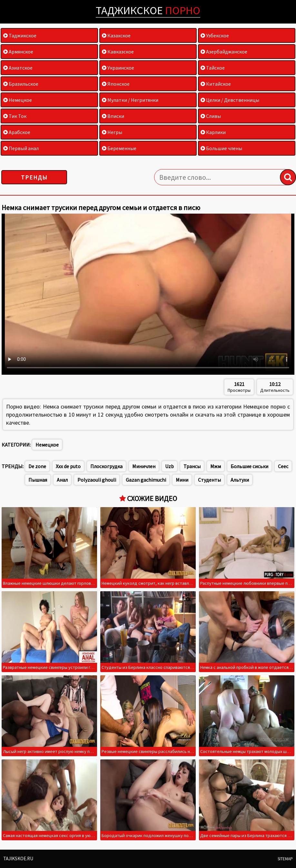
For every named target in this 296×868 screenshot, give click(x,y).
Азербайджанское (224, 52)
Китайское (216, 84)
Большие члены (221, 148)
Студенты (209, 480)
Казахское (116, 35)
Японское (116, 84)
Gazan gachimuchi (146, 480)
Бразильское (21, 84)
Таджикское (148, 10)
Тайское (213, 68)
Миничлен (144, 466)
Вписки (113, 116)
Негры (112, 132)
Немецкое (18, 100)
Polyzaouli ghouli (97, 480)
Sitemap (285, 859)
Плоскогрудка (106, 466)
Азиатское (18, 68)
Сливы (211, 116)
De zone (37, 466)
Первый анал (21, 148)
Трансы (192, 466)
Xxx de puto (68, 466)
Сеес (283, 466)
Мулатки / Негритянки (130, 100)
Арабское (17, 132)
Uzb (169, 466)
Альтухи (240, 480)
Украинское (118, 68)
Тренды (34, 177)
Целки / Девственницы (230, 100)
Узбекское (215, 35)
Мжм (216, 466)
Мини (182, 480)
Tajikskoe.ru (18, 858)
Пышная (38, 480)
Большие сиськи (249, 466)
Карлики (213, 132)
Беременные (119, 148)
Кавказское (118, 52)
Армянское (18, 52)
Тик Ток (15, 116)
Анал (62, 480)
